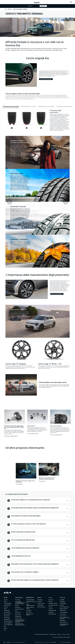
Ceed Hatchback (8, 603)
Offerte (50, 602)
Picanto (6, 600)
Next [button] (66, 202)
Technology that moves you (32, 602)
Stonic (5, 602)
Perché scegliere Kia (64, 607)
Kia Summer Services (53, 605)
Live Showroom (19, 618)
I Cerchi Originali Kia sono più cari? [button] (21, 556)
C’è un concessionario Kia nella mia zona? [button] (23, 540)
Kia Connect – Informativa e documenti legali (61, 637)
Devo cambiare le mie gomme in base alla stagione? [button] (26, 516)
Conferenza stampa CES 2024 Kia (64, 625)
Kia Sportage (7, 618)
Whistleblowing (53, 634)
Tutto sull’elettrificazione (31, 605)
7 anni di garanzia (64, 612)
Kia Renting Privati (19, 609)
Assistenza (51, 612)
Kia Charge (29, 610)
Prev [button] (9, 202)
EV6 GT (6, 628)
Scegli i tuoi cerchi (15, 320)
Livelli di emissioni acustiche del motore (20, 624)
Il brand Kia (62, 602)
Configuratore (18, 616)
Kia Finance (18, 607)
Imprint (68, 634)
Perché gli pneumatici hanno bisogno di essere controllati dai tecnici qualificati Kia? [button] (35, 508)
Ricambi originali (52, 610)
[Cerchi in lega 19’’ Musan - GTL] (54, 350)
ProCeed (6, 607)
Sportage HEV (7, 619)
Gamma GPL (18, 613)
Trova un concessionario (56, 294)
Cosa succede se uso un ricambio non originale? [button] (25, 572)
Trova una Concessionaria (45, 79)
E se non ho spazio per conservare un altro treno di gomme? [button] (29, 524)
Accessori (51, 609)
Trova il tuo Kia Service (33, 434)
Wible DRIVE (62, 620)
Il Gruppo (62, 605)
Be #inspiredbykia (30, 600)
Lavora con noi (63, 616)
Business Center (41, 603)
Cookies (64, 634)
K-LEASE (39, 602)
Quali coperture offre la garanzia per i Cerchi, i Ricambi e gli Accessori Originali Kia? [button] (35, 564)
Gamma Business (41, 607)
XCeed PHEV (7, 610)
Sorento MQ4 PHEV (8, 625)
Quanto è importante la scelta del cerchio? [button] (23, 532)
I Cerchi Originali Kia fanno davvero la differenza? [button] (25, 548)
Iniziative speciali (64, 609)
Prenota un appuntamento (11, 436)
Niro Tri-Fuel (18, 614)
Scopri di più (20, 484)
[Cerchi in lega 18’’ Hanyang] (21, 350)
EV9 (5, 630)
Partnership (62, 610)
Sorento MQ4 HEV (8, 623)
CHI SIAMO (62, 600)
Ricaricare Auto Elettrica (30, 614)
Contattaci (43, 6)
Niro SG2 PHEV (7, 614)
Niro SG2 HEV (7, 612)
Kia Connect (29, 612)
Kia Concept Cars (64, 622)
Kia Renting (40, 600)
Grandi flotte (40, 605)
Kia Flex (17, 605)
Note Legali (59, 634)
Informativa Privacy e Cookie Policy (42, 634)
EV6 (5, 626)
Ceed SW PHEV (7, 605)
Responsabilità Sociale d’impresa (65, 618)
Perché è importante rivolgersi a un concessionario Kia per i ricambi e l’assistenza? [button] (35, 580)
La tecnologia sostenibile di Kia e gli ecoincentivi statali (20, 603)
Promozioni (18, 600)
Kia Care (51, 607)
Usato (16, 611)
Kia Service (51, 600)
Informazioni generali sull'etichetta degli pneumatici (20, 621)
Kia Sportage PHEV (8, 621)
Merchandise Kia (52, 614)
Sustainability (63, 603)
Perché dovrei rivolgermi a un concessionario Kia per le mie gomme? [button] (31, 500)
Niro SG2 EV (7, 616)
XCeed (5, 609)
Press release (63, 614)
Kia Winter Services (53, 603)
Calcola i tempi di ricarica (30, 608)
